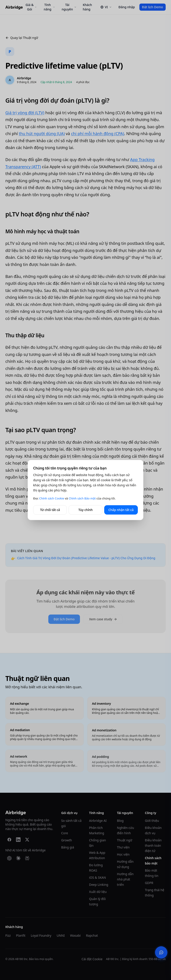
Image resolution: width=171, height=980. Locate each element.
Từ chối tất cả (50, 510)
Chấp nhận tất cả (121, 510)
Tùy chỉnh (85, 510)
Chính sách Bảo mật (82, 498)
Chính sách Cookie (52, 498)
